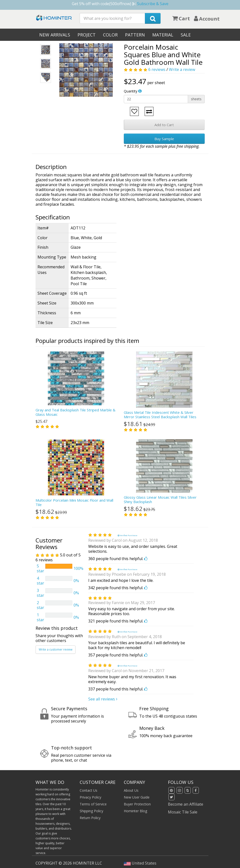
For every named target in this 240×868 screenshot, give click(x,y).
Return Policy (90, 818)
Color (110, 35)
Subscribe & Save (153, 4)
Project (87, 35)
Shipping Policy (91, 811)
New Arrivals (55, 35)
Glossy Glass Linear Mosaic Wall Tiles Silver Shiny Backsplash (160, 499)
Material (163, 35)
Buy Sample (164, 139)
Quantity (131, 91)
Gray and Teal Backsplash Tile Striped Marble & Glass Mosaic (76, 412)
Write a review (182, 69)
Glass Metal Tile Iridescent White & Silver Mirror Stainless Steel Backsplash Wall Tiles (160, 415)
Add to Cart (164, 125)
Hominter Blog (135, 811)
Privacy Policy (90, 797)
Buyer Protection (137, 804)
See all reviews (103, 699)
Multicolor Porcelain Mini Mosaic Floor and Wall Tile (74, 502)
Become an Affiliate (186, 804)
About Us (131, 790)
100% (78, 568)
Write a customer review (56, 649)
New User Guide (137, 797)
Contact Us (88, 790)
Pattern (135, 35)
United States (140, 863)
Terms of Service (93, 804)
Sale (186, 35)
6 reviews (157, 69)
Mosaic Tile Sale (183, 812)
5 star (40, 568)
